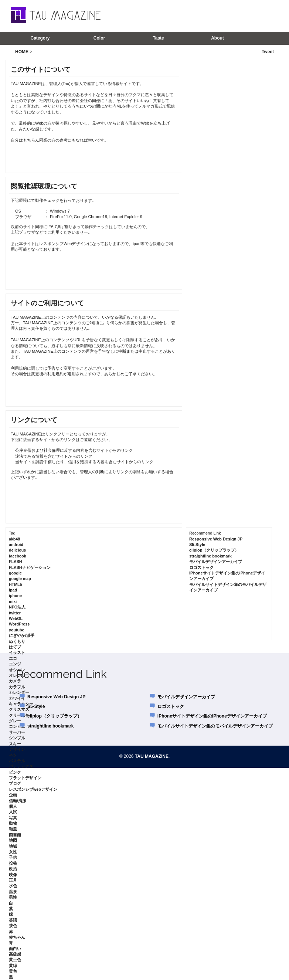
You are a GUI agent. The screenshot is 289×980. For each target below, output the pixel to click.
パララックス (21, 766)
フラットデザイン (25, 778)
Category (40, 38)
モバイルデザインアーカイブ (216, 562)
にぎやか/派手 (22, 635)
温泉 (13, 892)
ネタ (13, 755)
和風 (13, 829)
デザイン (17, 749)
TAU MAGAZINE (152, 756)
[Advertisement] (192, 16)
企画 (13, 795)
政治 (13, 869)
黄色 (13, 971)
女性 (13, 852)
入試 (13, 812)
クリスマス (19, 709)
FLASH (16, 562)
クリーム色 (19, 715)
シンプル (17, 738)
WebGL (16, 618)
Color (99, 38)
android (16, 545)
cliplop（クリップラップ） (214, 550)
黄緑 (13, 966)
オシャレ (17, 670)
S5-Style (197, 545)
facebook (18, 556)
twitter (15, 613)
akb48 (14, 539)
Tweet (268, 52)
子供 (13, 857)
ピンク (15, 772)
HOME (22, 52)
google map (20, 579)
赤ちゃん (17, 937)
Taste (158, 38)
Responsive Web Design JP (216, 539)
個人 (13, 806)
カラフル (17, 687)
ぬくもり (17, 641)
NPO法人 (17, 607)
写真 (13, 818)
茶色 (13, 926)
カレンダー (19, 692)
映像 (13, 875)
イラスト (17, 652)
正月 (13, 880)
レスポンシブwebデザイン (33, 789)
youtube (16, 630)
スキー (15, 744)
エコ (13, 658)
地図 (13, 840)
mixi (13, 601)
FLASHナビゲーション (30, 567)
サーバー (17, 732)
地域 (13, 846)
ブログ (15, 783)
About (217, 38)
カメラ (15, 681)
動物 (13, 823)
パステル (17, 761)
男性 (13, 897)
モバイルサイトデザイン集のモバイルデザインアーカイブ (215, 726)
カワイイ (17, 698)
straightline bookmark (210, 556)
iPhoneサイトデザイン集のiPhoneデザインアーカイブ (212, 716)
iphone (15, 596)
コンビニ (17, 726)
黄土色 (15, 960)
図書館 (15, 835)
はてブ (15, 647)
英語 (13, 920)
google (15, 573)
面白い (15, 949)
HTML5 (16, 584)
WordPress (19, 624)
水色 (13, 886)
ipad (13, 590)
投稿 (13, 863)
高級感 (15, 954)
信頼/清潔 (18, 801)
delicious (17, 550)
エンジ (15, 664)
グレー (15, 721)
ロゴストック (201, 567)
